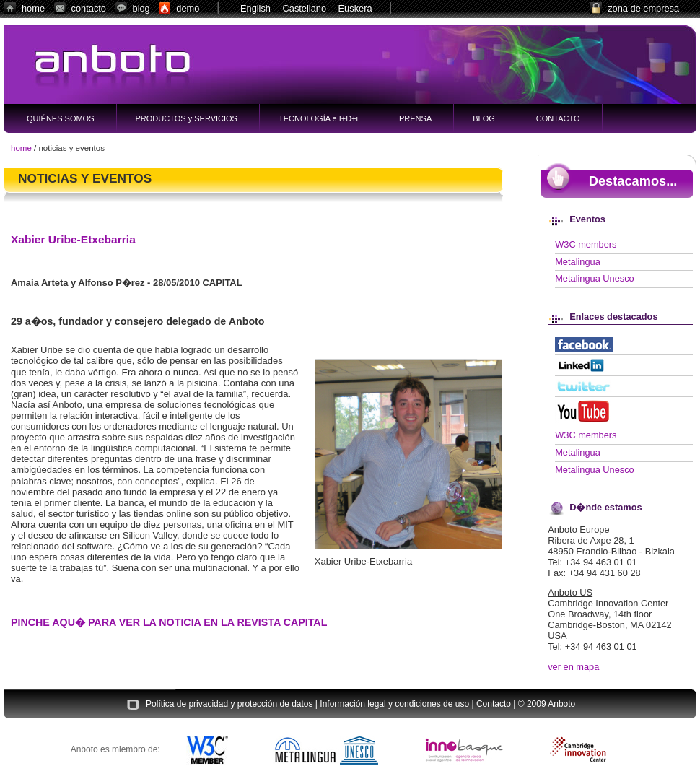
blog (141, 8)
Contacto (494, 705)
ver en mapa (573, 667)
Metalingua (578, 262)
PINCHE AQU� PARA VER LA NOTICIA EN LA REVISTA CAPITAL (169, 622)
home (33, 8)
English (255, 8)
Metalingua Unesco (595, 278)
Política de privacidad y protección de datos (229, 705)
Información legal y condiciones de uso (394, 705)
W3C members (586, 244)
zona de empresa (643, 8)
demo (188, 8)
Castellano (305, 8)
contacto (89, 8)
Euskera (355, 8)
